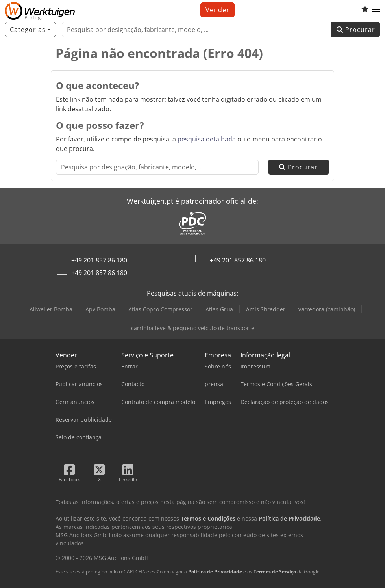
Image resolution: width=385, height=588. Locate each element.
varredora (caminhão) (327, 309)
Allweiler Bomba (51, 309)
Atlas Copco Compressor (160, 309)
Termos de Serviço (275, 572)
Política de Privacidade (215, 572)
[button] (376, 10)
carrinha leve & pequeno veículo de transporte (193, 328)
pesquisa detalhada (207, 139)
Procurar (356, 30)
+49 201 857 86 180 (99, 260)
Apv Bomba (100, 309)
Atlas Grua (219, 309)
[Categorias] (30, 30)
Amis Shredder (266, 309)
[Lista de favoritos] (365, 10)
